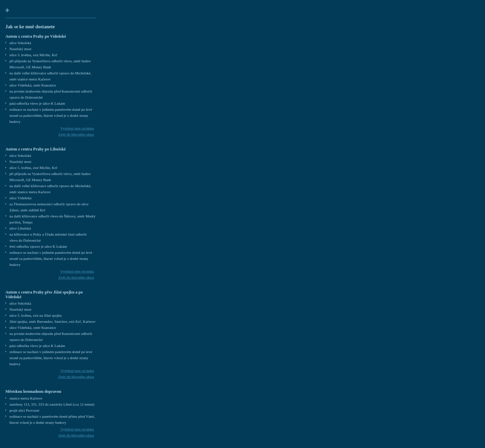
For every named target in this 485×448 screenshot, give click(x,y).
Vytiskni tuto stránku (77, 128)
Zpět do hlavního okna (76, 134)
